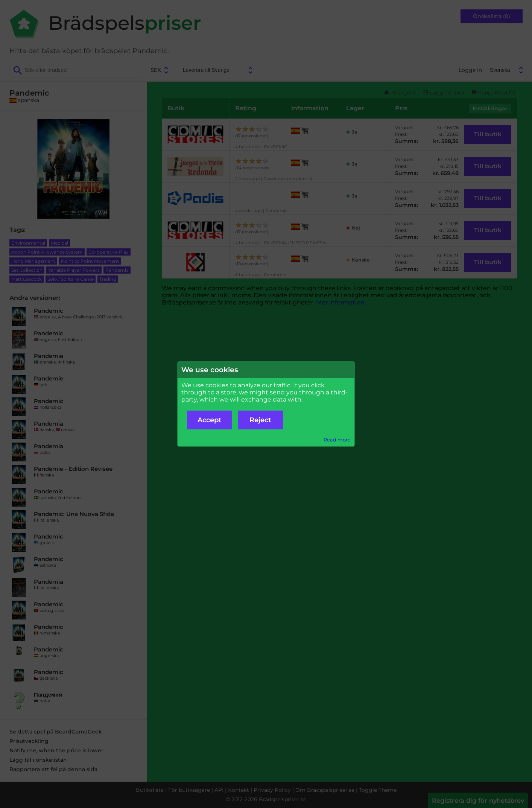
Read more (337, 440)
